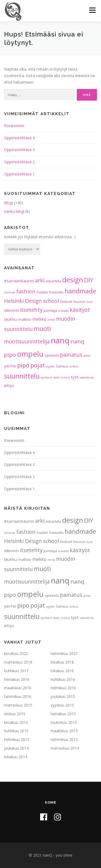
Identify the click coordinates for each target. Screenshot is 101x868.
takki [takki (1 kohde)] (56, 377)
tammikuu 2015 (64, 739)
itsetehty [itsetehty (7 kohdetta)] (31, 310)
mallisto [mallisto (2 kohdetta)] (25, 319)
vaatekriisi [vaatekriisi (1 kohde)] (87, 377)
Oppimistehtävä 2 (19, 162)
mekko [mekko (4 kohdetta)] (39, 319)
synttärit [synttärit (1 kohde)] (46, 377)
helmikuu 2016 (63, 688)
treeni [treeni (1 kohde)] (65, 377)
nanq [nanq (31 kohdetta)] (60, 340)
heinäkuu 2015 (63, 714)
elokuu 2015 (15, 714)
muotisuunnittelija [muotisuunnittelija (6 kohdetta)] (27, 342)
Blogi (8, 203)
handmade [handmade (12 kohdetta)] (80, 291)
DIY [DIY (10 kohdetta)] (89, 280)
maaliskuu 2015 (64, 731)
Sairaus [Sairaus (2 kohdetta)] (62, 366)
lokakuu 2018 (62, 662)
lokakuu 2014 (16, 757)
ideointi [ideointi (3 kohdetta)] (11, 310)
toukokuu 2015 (64, 722)
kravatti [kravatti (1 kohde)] (63, 311)
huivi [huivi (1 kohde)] (89, 302)
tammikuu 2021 (64, 653)
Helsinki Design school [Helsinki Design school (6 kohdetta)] (32, 301)
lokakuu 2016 (62, 671)
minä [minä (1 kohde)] (51, 320)
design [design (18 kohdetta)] (73, 280)
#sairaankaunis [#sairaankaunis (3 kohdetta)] (19, 281)
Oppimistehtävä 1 (19, 174)
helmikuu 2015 (17, 739)
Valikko (92, 10)
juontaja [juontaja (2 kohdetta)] (50, 310)
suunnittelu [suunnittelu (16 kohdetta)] (22, 376)
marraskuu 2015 (18, 705)
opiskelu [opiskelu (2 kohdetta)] (52, 355)
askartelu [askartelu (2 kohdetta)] (53, 281)
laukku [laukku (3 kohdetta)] (11, 319)
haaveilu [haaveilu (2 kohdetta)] (56, 292)
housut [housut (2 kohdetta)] (79, 302)
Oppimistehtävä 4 (19, 138)
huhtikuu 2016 (63, 679)
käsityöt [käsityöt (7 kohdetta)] (80, 310)
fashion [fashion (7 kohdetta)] (26, 291)
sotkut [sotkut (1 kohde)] (74, 366)
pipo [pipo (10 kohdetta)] (23, 365)
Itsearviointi (14, 126)
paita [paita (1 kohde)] (87, 356)
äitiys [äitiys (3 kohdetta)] (9, 385)
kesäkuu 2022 (16, 653)
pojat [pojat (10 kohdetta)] (38, 365)
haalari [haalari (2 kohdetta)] (42, 292)
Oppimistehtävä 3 (19, 150)
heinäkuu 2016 (17, 679)
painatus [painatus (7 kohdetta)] (71, 355)
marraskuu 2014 (65, 748)
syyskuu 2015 (62, 705)
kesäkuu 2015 (16, 722)
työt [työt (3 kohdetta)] (75, 377)
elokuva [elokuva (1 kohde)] (10, 292)
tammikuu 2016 (18, 696)
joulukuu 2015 (63, 696)
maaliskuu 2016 (18, 688)
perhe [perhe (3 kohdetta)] (10, 366)
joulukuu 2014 (16, 748)
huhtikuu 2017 (16, 671)
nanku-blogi (14, 211)
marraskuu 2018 (18, 662)
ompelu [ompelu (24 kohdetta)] (30, 354)
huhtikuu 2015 (16, 731)
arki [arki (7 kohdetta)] (40, 280)
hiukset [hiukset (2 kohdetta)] (66, 302)
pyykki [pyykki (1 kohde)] (50, 366)
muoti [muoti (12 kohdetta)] (42, 329)
